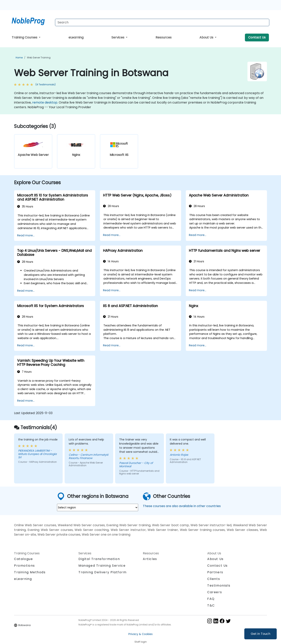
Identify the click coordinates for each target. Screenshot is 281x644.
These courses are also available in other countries (182, 506)
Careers (215, 592)
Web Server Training (39, 58)
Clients (214, 579)
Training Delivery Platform (103, 572)
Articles (150, 559)
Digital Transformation (99, 559)
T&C (211, 605)
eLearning (76, 37)
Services (118, 37)
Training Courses (25, 37)
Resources (164, 37)
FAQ (211, 599)
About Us (207, 37)
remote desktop (45, 102)
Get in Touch (261, 634)
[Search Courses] (162, 22)
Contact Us (257, 37)
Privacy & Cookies (140, 634)
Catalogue (23, 559)
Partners (215, 572)
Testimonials (219, 585)
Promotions (24, 566)
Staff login (141, 642)
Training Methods (30, 572)
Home (19, 58)
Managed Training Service (102, 566)
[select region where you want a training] (98, 507)
